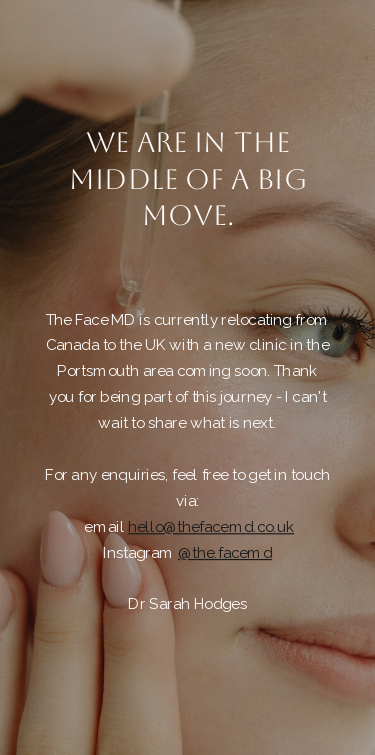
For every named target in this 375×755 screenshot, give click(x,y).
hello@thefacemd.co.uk (211, 527)
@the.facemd (225, 553)
